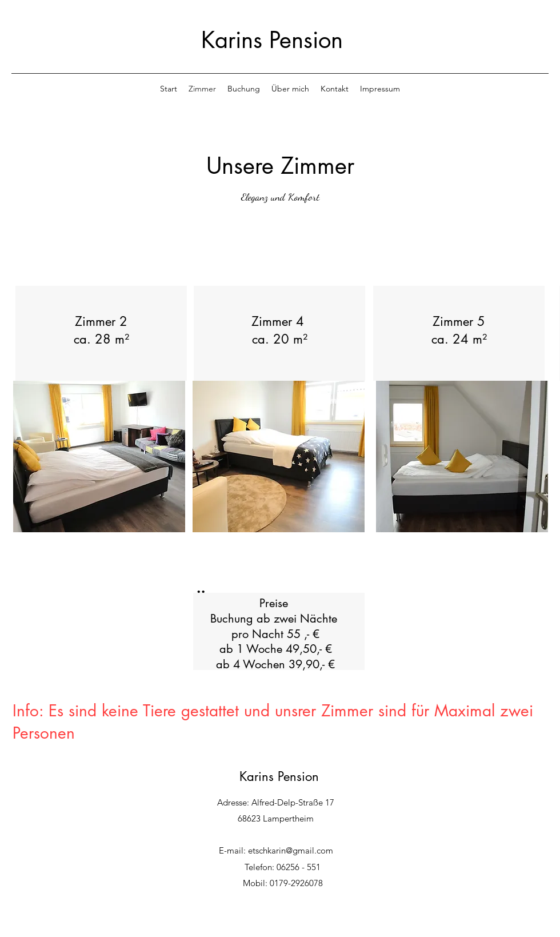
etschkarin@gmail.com (291, 850)
